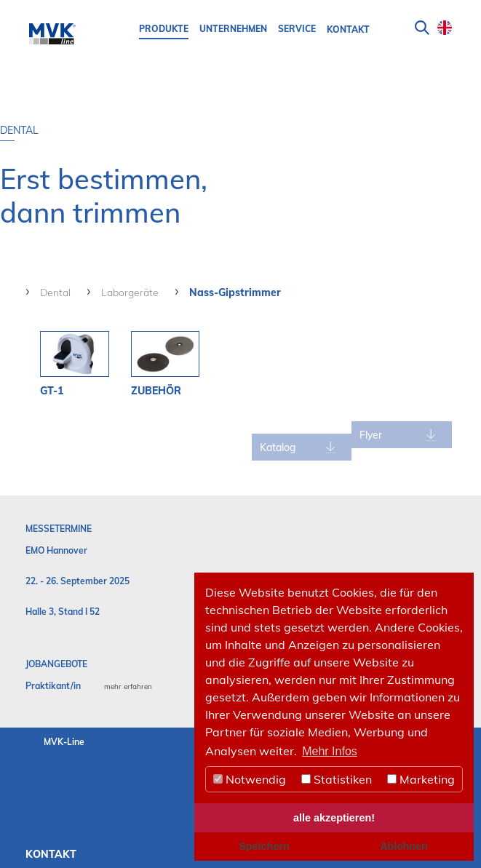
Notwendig (250, 779)
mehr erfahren (128, 686)
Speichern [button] (264, 846)
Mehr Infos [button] (330, 751)
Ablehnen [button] (404, 846)
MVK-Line (64, 742)
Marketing (421, 779)
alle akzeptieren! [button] (334, 818)
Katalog (283, 447)
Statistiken (337, 779)
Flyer (374, 435)
